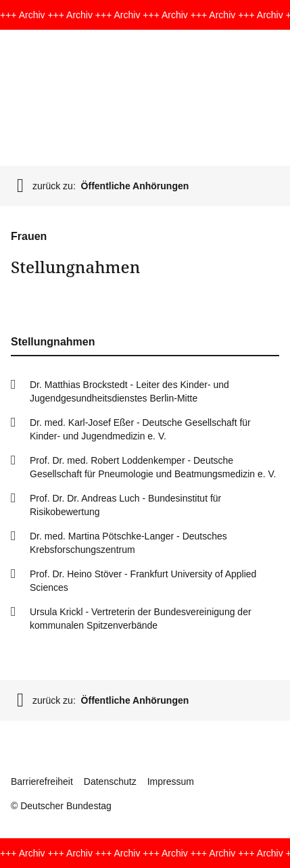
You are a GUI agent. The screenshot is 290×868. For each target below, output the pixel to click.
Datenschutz (110, 781)
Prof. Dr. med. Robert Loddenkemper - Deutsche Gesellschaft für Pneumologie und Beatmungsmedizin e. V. (153, 467)
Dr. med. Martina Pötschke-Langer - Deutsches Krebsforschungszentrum (128, 543)
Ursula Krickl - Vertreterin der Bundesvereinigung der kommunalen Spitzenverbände (141, 619)
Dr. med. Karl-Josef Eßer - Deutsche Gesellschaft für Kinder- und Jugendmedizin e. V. (140, 429)
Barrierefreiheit (42, 781)
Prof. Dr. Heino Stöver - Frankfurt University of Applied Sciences (143, 581)
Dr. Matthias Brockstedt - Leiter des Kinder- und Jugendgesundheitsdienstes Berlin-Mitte (129, 391)
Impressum (171, 781)
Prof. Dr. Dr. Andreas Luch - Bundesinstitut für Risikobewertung (125, 505)
